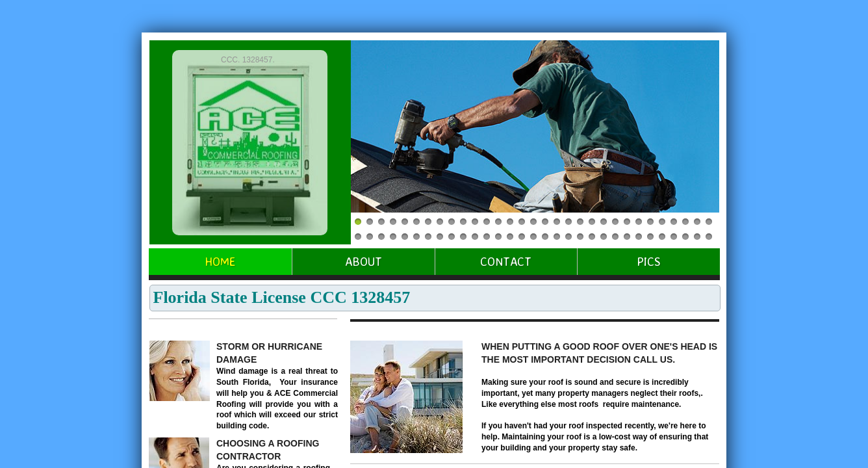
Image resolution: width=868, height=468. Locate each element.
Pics (649, 261)
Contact (506, 261)
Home (220, 261)
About (364, 261)
